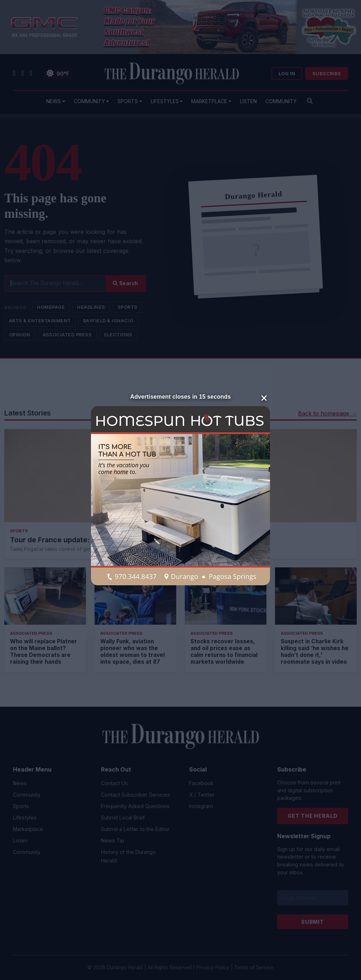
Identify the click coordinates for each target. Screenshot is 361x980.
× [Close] (264, 397)
